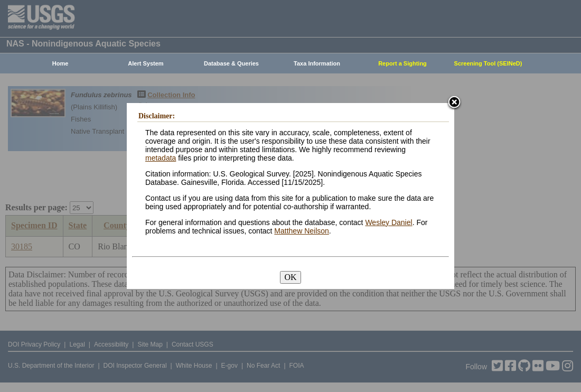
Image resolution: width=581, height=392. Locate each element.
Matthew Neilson (302, 231)
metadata (161, 158)
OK (290, 277)
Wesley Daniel (388, 222)
